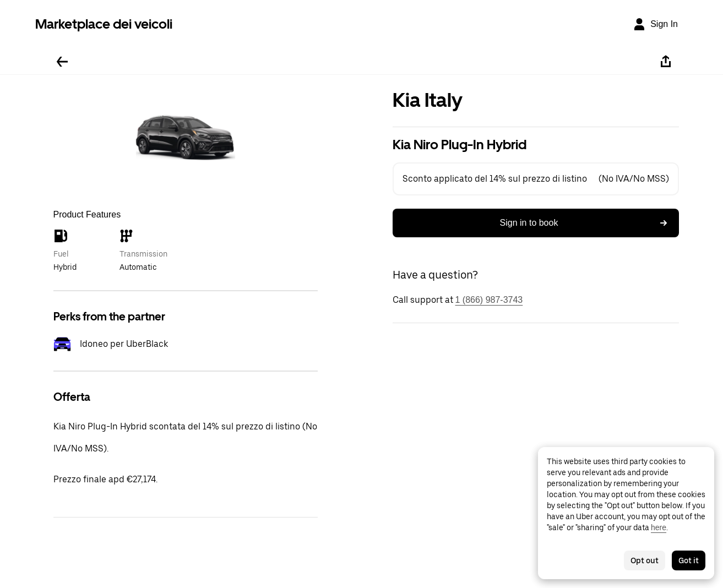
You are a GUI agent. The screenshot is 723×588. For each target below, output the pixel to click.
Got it (689, 560)
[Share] (666, 62)
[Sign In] (655, 24)
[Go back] (62, 62)
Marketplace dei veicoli (104, 24)
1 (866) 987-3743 (489, 300)
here (659, 527)
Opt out (645, 560)
